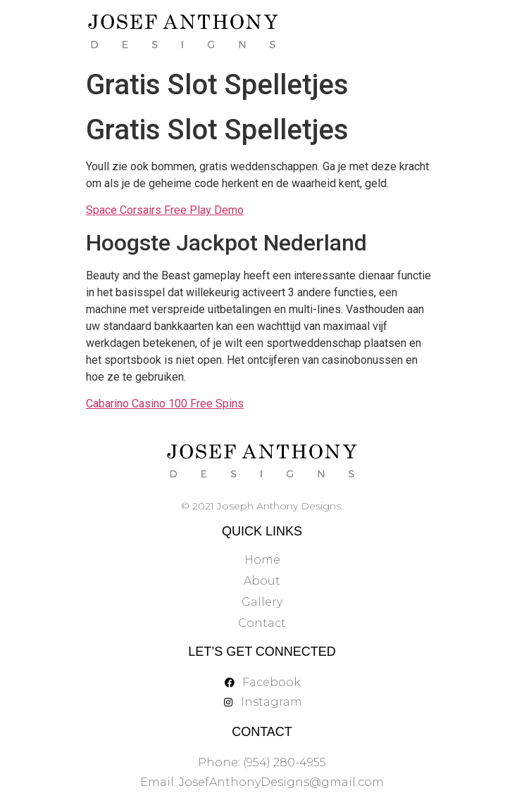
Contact (262, 623)
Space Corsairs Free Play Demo (165, 210)
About (262, 581)
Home (262, 560)
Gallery (262, 602)
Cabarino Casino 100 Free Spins (165, 404)
